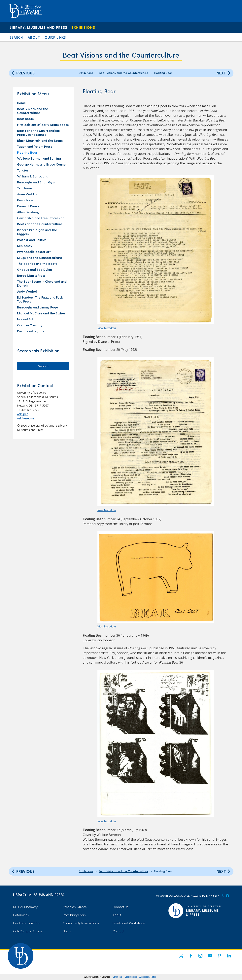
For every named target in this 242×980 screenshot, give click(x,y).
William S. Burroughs (32, 176)
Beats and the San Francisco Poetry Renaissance (38, 132)
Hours (67, 931)
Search (16, 37)
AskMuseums (26, 418)
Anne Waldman (29, 194)
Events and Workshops (129, 923)
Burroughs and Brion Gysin (37, 182)
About (34, 37)
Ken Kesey (25, 246)
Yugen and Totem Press (35, 146)
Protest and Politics (32, 240)
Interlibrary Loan (74, 915)
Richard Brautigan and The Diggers (37, 232)
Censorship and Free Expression (41, 218)
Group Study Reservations (81, 923)
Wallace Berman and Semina (39, 158)
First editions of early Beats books (43, 125)
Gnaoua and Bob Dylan (35, 269)
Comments (117, 977)
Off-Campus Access (28, 931)
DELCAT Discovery (25, 907)
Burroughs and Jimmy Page (38, 307)
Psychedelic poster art (34, 252)
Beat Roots (25, 119)
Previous (23, 73)
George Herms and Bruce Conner (42, 164)
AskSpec (23, 414)
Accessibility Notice (148, 977)
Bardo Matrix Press (31, 275)
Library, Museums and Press (38, 27)
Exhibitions (83, 27)
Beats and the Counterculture (40, 224)
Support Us (120, 907)
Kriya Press (25, 200)
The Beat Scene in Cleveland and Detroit (42, 283)
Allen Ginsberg (28, 212)
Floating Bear (27, 152)
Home (21, 103)
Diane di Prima (28, 206)
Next (224, 73)
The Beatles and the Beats (37, 264)
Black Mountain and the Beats (40, 140)
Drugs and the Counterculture (40, 258)
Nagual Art (25, 319)
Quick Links (55, 37)
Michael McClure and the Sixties (41, 313)
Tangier (23, 170)
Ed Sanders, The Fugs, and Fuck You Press (40, 299)
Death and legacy (31, 331)
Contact (118, 931)
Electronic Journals (26, 923)
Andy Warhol (27, 291)
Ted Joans (25, 188)
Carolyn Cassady (30, 325)
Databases (21, 915)
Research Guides (75, 907)
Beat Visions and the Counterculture (121, 55)
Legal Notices (131, 977)
